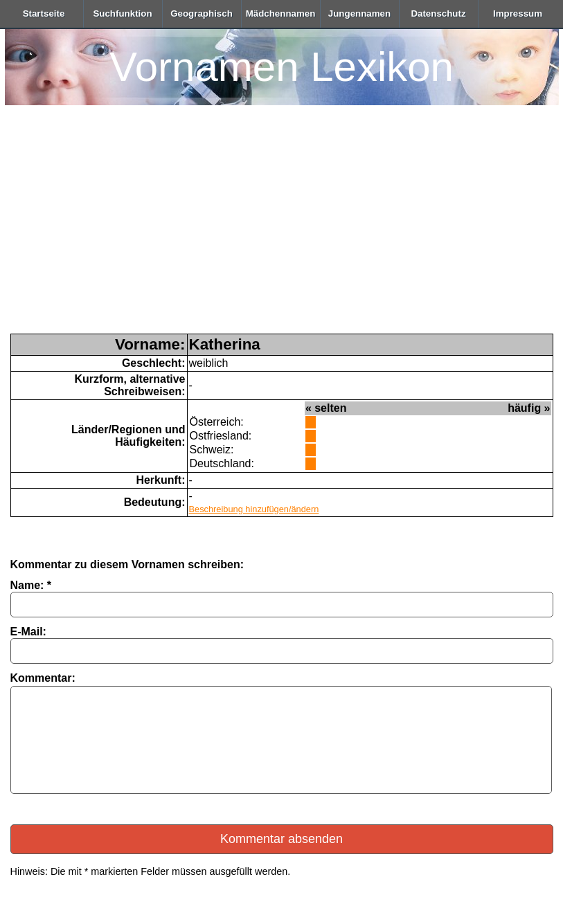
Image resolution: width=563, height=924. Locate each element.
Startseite (44, 13)
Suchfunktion (122, 13)
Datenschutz (438, 13)
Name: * (31, 585)
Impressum (518, 13)
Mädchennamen (281, 13)
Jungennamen (359, 13)
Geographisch (202, 13)
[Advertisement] (282, 230)
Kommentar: (43, 678)
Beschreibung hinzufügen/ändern (254, 509)
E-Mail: (28, 632)
